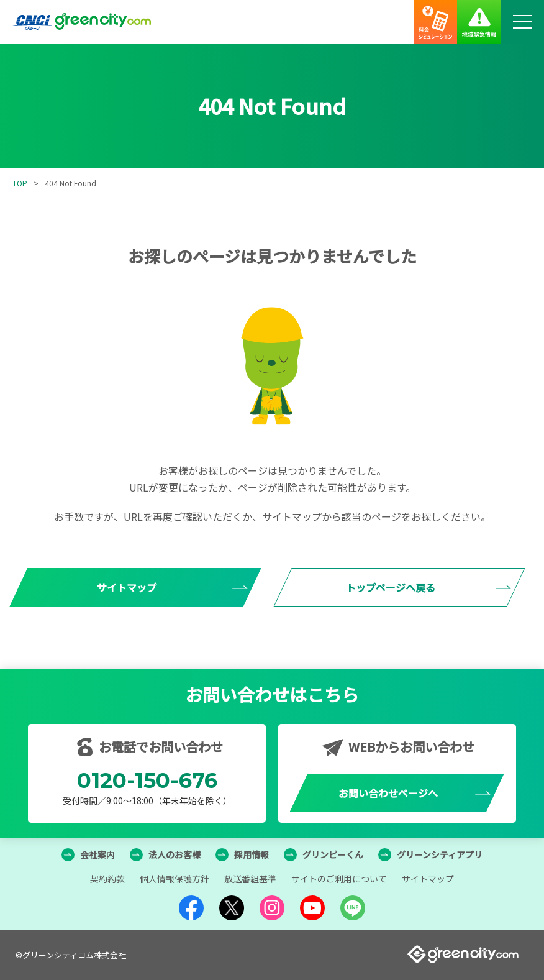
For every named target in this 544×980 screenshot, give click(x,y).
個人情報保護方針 (175, 879)
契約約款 (107, 879)
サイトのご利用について (339, 879)
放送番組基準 (250, 879)
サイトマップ (428, 879)
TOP (20, 183)
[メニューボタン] (522, 22)
